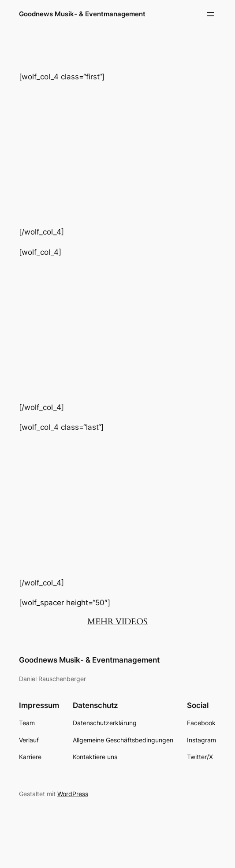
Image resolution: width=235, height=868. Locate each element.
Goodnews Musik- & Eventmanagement (82, 14)
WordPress (73, 794)
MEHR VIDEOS (117, 622)
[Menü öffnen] (211, 14)
